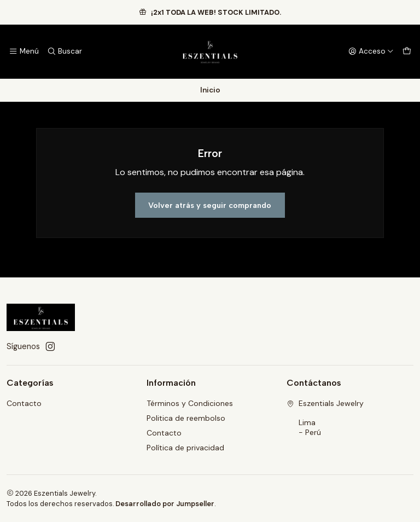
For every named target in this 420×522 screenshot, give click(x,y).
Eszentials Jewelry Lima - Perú (325, 418)
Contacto (24, 403)
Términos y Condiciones (190, 403)
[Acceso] (371, 51)
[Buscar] (64, 51)
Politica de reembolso (186, 418)
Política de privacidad (185, 448)
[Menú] (24, 51)
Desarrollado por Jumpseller (165, 504)
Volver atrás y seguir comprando (210, 205)
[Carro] (407, 51)
